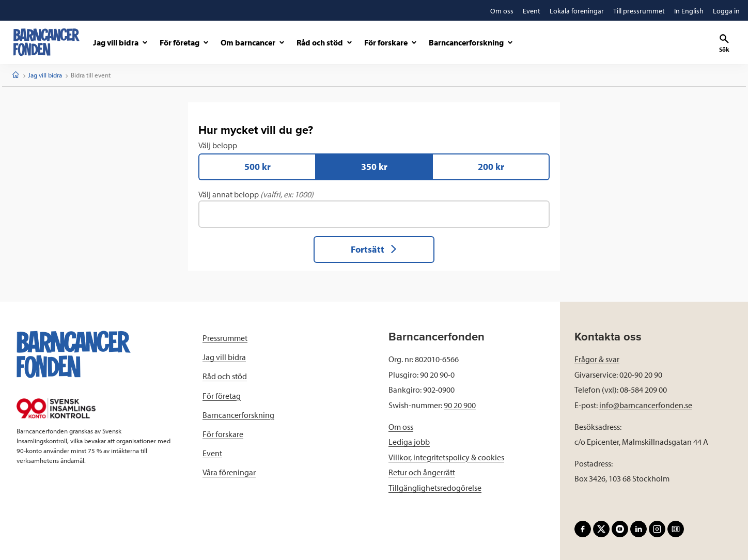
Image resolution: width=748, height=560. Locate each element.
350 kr (374, 167)
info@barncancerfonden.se (646, 405)
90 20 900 (460, 405)
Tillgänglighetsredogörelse (435, 488)
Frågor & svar (597, 360)
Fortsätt (374, 249)
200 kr (491, 167)
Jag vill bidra (45, 75)
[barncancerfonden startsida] (46, 42)
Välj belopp (374, 160)
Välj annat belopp (374, 209)
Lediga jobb (409, 442)
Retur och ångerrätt (422, 473)
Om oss (401, 427)
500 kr (258, 167)
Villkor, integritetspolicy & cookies (446, 457)
